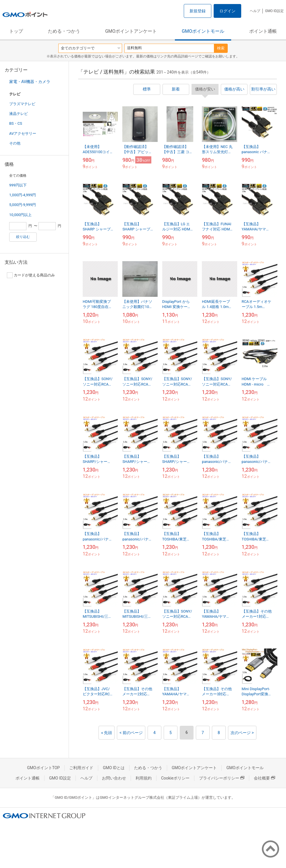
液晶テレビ (19, 114)
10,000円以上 (20, 215)
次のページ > (242, 733)
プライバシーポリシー (222, 778)
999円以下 (18, 185)
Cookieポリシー (175, 778)
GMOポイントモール (203, 31)
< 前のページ (131, 733)
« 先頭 (107, 733)
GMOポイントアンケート (131, 31)
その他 (15, 143)
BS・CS (16, 123)
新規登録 (198, 11)
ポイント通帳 (263, 31)
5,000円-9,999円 (23, 205)
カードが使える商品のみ (31, 275)
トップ (16, 31)
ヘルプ (255, 11)
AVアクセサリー (23, 133)
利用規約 (144, 778)
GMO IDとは (114, 768)
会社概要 (264, 778)
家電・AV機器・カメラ (30, 82)
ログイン (227, 11)
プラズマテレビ (22, 104)
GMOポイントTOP (43, 768)
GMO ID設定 (274, 11)
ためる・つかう (64, 31)
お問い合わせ (114, 778)
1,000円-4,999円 (23, 195)
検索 (221, 48)
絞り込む (23, 237)
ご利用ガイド (81, 768)
